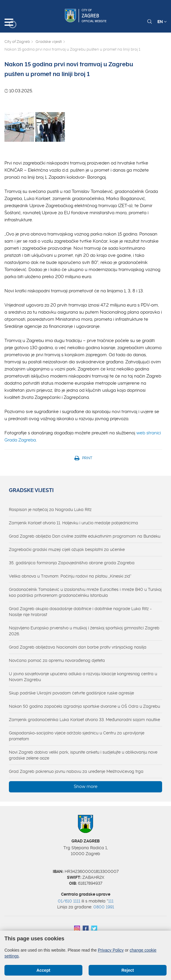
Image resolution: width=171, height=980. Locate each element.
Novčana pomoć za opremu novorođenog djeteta (57, 660)
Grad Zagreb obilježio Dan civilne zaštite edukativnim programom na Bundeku (85, 536)
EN (162, 22)
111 (111, 901)
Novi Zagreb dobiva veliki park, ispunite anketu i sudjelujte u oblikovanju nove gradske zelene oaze (83, 755)
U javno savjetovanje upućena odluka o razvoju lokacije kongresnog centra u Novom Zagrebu (83, 677)
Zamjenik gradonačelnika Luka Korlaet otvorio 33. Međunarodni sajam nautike (84, 720)
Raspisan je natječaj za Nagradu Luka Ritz (50, 510)
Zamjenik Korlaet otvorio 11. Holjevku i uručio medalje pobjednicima (73, 523)
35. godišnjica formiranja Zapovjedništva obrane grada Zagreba (72, 563)
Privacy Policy (111, 950)
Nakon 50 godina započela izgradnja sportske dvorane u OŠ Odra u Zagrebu (84, 706)
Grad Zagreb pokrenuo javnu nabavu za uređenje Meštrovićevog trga (76, 771)
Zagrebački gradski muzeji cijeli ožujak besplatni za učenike (67, 549)
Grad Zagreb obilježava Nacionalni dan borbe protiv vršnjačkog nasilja (78, 647)
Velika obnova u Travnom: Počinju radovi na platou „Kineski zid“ (70, 576)
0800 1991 (104, 907)
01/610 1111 (69, 901)
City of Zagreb (17, 42)
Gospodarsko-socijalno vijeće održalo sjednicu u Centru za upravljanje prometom (77, 736)
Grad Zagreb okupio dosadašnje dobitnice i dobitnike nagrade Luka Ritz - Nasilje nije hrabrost (80, 612)
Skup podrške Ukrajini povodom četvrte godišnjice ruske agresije (71, 693)
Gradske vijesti (49, 42)
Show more (86, 786)
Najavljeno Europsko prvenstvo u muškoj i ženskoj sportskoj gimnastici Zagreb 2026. (84, 631)
